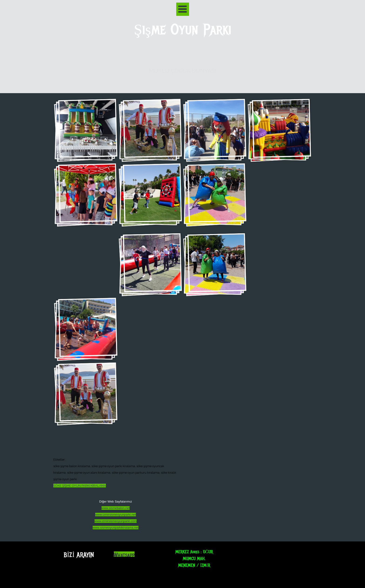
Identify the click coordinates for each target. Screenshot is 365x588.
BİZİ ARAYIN (79, 555)
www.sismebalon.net (116, 508)
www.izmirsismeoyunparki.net (116, 515)
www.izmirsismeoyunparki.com (116, 521)
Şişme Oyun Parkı (183, 30)
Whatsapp (124, 555)
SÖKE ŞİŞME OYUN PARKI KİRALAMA (80, 486)
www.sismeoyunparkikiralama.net (116, 528)
